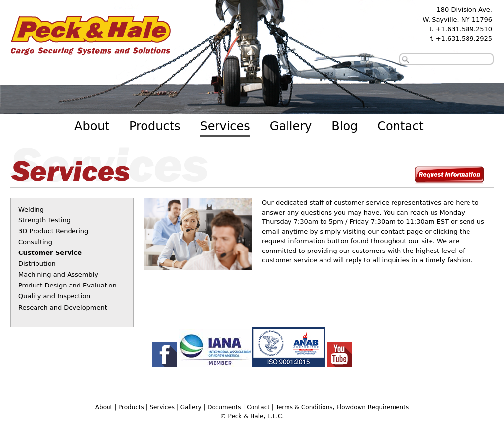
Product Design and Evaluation (68, 285)
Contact (400, 126)
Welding (31, 209)
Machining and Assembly (58, 274)
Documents (224, 407)
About (92, 126)
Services (225, 126)
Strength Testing (44, 220)
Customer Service (50, 253)
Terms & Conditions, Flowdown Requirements (342, 407)
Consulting (35, 242)
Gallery (291, 126)
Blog (344, 126)
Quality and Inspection (54, 296)
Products (155, 126)
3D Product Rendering (53, 231)
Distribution (37, 264)
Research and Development (63, 307)
